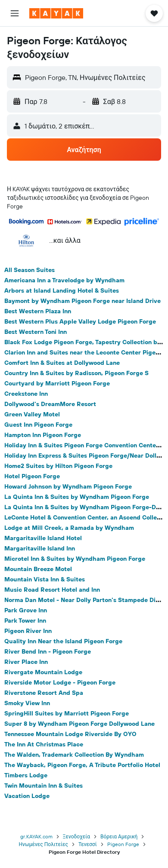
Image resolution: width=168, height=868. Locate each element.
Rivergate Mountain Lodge (43, 672)
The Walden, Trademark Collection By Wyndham (74, 755)
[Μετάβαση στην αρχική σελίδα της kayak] (56, 13)
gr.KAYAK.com (36, 836)
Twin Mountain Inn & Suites (44, 785)
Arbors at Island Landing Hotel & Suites (62, 290)
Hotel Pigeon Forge (32, 476)
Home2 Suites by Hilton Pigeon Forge (58, 466)
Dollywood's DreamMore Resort (50, 404)
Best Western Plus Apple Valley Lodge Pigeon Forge (80, 321)
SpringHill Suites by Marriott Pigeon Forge (67, 713)
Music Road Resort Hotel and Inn (52, 590)
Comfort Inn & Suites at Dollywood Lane (62, 363)
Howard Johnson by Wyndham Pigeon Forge (68, 486)
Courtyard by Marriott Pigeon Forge (57, 383)
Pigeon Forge (123, 844)
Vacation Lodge (27, 796)
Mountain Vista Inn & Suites (45, 579)
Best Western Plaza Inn (38, 311)
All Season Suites (30, 270)
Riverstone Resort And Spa (44, 693)
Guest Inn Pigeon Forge (38, 425)
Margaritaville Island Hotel (43, 538)
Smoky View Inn (27, 703)
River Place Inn (26, 662)
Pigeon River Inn (28, 631)
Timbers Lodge (26, 775)
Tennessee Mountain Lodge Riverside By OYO (70, 734)
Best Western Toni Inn (36, 332)
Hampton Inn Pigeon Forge (43, 435)
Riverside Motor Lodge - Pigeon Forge (60, 682)
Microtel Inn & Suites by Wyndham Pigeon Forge (75, 559)
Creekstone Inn (26, 394)
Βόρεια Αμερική (119, 836)
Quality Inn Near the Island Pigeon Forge (63, 641)
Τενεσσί (88, 844)
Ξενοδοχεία (76, 836)
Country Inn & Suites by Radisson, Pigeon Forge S (76, 373)
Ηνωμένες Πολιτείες (43, 844)
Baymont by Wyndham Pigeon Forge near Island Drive (82, 301)
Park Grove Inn (26, 610)
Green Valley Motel (32, 414)
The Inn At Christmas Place (44, 744)
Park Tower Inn (25, 620)
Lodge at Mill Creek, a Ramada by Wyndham (69, 528)
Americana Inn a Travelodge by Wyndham (64, 280)
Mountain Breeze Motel (38, 569)
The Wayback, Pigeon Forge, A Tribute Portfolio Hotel (82, 765)
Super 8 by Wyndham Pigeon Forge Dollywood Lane (79, 724)
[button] (15, 13)
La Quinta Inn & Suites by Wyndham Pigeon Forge (77, 497)
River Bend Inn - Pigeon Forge (48, 651)
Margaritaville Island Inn (40, 548)
